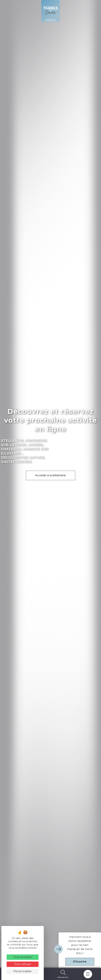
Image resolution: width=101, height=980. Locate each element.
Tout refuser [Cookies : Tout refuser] (23, 964)
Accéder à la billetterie (50, 475)
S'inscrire (80, 962)
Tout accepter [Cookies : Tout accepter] (23, 957)
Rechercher (63, 974)
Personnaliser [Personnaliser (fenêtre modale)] (23, 971)
